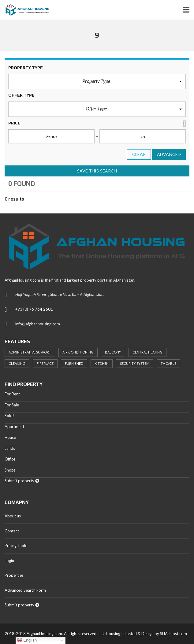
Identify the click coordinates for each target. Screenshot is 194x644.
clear (139, 154)
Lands (10, 448)
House (10, 437)
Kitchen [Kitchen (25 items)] (102, 363)
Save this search (97, 171)
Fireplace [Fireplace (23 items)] (45, 363)
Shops (10, 470)
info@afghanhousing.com (38, 324)
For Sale (12, 405)
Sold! (9, 416)
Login (9, 561)
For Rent (12, 394)
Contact (12, 531)
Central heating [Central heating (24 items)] (147, 352)
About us (13, 516)
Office (10, 459)
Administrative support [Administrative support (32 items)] (30, 352)
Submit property (22, 481)
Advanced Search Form (25, 590)
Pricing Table (16, 546)
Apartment (14, 427)
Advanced (169, 154)
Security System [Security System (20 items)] (135, 363)
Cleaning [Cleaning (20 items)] (17, 363)
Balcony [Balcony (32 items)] (113, 352)
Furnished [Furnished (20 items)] (74, 363)
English (27, 640)
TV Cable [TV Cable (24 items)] (168, 363)
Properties (14, 575)
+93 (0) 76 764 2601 (34, 309)
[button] (97, 82)
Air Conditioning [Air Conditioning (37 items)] (78, 352)
